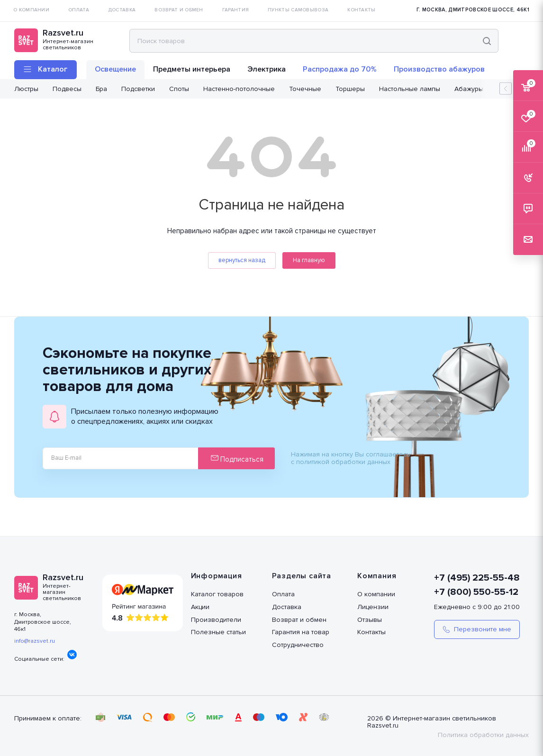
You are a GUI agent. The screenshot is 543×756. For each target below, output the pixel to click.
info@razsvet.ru (35, 641)
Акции (200, 607)
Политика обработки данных (483, 735)
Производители (216, 620)
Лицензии (373, 607)
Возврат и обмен (299, 620)
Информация (217, 576)
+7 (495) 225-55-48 (477, 578)
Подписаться (237, 459)
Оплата (283, 594)
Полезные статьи (218, 632)
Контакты (371, 632)
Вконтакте (72, 655)
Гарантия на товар (301, 632)
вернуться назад (242, 260)
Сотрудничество (298, 645)
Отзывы (370, 620)
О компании (376, 594)
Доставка (287, 607)
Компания (377, 576)
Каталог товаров (217, 594)
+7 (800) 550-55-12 (476, 592)
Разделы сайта (302, 576)
